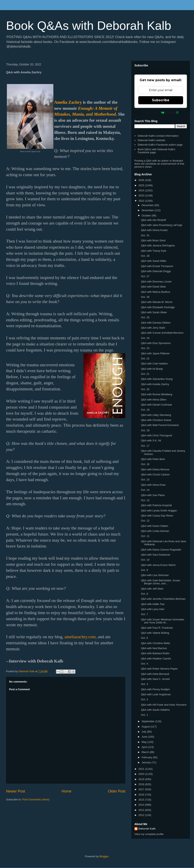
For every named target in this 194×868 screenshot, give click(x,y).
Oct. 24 (145, 338)
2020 (142, 774)
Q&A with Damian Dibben (156, 323)
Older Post (117, 791)
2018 (142, 784)
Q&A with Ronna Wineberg (157, 394)
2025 (142, 185)
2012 (142, 815)
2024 (142, 190)
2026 (142, 180)
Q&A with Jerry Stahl (153, 328)
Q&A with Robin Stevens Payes (159, 669)
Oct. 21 (145, 374)
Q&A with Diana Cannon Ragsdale (161, 550)
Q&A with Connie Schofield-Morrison (162, 333)
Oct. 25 (145, 317)
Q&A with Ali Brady (152, 369)
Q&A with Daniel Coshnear (156, 405)
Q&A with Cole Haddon (154, 364)
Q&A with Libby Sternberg (156, 415)
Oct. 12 (145, 521)
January (147, 762)
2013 (142, 810)
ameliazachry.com (80, 637)
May (144, 742)
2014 (142, 805)
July (144, 732)
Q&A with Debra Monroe (155, 469)
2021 (142, 769)
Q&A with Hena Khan (153, 485)
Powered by (161, 112)
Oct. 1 (144, 715)
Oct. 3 (144, 684)
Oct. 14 (145, 490)
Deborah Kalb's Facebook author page (160, 145)
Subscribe (161, 100)
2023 (142, 195)
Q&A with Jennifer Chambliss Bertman (163, 599)
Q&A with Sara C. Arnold (155, 679)
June (145, 737)
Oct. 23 (145, 348)
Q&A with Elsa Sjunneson (156, 343)
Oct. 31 (145, 235)
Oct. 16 (145, 464)
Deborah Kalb (147, 829)
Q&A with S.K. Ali (151, 440)
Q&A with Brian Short (153, 240)
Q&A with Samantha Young (157, 379)
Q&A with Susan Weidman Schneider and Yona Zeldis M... (162, 621)
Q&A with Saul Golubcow (156, 555)
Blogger (104, 856)
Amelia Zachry (68, 102)
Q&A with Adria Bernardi (155, 674)
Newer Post (16, 791)
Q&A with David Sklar (153, 287)
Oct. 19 (145, 410)
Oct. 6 (144, 638)
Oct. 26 (145, 297)
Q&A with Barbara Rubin (155, 653)
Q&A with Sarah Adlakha (155, 710)
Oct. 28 (145, 256)
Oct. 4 (144, 664)
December (148, 205)
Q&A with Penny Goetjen (155, 689)
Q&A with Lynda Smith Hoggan (159, 511)
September (148, 721)
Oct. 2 (144, 699)
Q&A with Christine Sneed (156, 420)
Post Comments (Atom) (36, 799)
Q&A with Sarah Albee (154, 312)
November (148, 210)
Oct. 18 (145, 430)
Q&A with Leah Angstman (156, 694)
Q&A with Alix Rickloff (153, 220)
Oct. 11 (145, 536)
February (147, 757)
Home (67, 791)
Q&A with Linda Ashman (155, 531)
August (146, 727)
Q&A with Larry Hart (152, 609)
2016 (142, 795)
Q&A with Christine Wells (155, 643)
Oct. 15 (145, 480)
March (146, 752)
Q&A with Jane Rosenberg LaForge (162, 225)
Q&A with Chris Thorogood (156, 435)
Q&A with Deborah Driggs (156, 271)
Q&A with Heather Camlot (156, 659)
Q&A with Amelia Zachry (155, 384)
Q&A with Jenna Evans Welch (158, 565)
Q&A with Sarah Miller (154, 261)
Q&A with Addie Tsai (153, 604)
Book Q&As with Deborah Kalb (89, 26)
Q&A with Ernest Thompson (157, 266)
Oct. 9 (144, 570)
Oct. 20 (145, 389)
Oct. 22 (145, 358)
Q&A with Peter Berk (153, 459)
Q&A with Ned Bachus (154, 648)
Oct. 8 (144, 594)
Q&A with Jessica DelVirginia (158, 245)
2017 (142, 789)
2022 (142, 201)
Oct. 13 (145, 500)
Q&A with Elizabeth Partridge (158, 307)
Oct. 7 (144, 614)
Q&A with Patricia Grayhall (156, 505)
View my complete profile (149, 834)
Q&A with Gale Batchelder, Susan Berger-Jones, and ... (160, 582)
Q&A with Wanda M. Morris (157, 302)
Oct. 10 (145, 560)
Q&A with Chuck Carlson (155, 474)
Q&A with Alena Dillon (154, 400)
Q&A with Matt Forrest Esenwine (160, 425)
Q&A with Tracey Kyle (153, 251)
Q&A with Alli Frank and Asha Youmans (164, 705)
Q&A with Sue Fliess (153, 495)
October (147, 216)
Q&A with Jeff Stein (152, 589)
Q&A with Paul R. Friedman (157, 628)
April (145, 747)
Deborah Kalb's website (151, 140)
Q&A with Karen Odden (154, 526)
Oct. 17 (145, 446)
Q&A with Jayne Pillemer (155, 353)
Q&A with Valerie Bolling (155, 633)
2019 (142, 779)
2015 (142, 800)
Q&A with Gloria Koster (154, 230)
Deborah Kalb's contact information (158, 136)
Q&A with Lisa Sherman (155, 575)
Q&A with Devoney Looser (156, 282)
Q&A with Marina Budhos (156, 292)
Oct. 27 (145, 276)
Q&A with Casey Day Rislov (157, 516)
